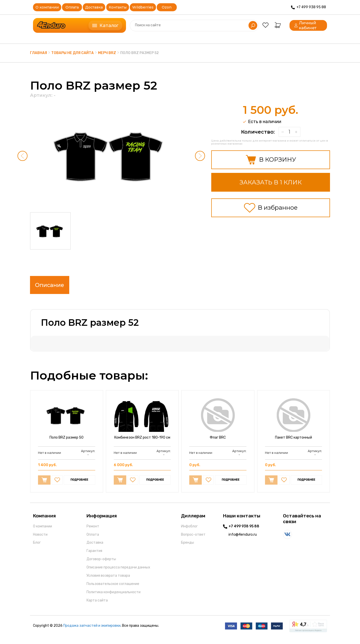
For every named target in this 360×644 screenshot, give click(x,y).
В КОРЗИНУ (271, 160)
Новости (40, 540)
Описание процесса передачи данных (118, 572)
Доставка (94, 7)
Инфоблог (189, 531)
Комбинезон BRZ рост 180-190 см (142, 442)
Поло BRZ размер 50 (66, 442)
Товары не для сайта (72, 53)
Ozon (167, 7)
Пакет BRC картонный (293, 442)
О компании (47, 7)
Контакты (118, 7)
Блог (37, 548)
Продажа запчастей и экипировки (92, 631)
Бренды (187, 548)
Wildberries (143, 7)
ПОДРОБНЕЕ (79, 485)
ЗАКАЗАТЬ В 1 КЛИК (271, 182)
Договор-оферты (101, 564)
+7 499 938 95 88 (244, 531)
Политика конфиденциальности (113, 597)
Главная (38, 53)
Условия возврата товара (108, 581)
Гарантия (94, 556)
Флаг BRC (218, 442)
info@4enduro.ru (243, 539)
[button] (22, 156)
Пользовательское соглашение (113, 589)
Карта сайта (97, 605)
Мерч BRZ (107, 53)
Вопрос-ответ (193, 540)
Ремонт (93, 531)
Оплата (72, 7)
